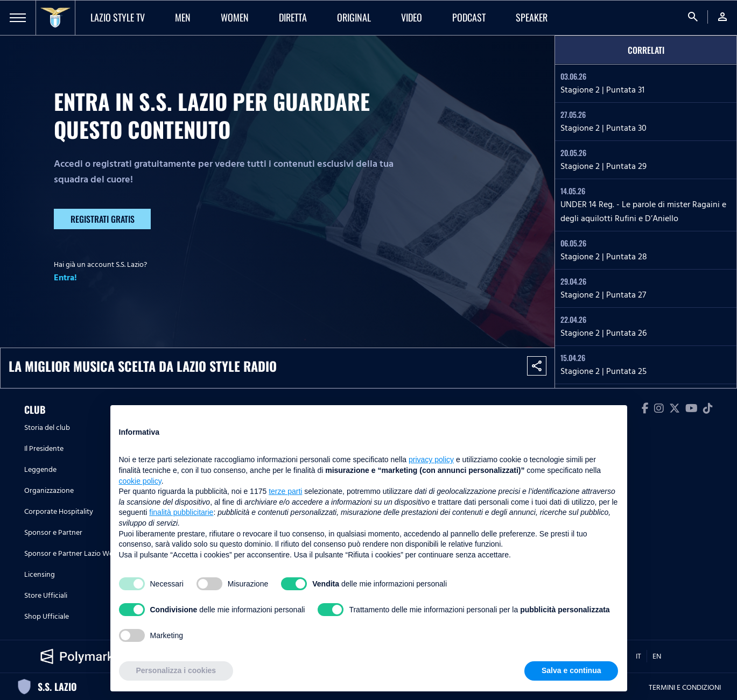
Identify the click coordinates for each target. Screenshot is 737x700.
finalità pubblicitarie (181, 512)
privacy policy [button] (431, 459)
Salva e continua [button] (571, 670)
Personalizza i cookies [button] (176, 670)
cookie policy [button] (140, 481)
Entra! (65, 278)
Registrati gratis (103, 219)
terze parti (285, 491)
